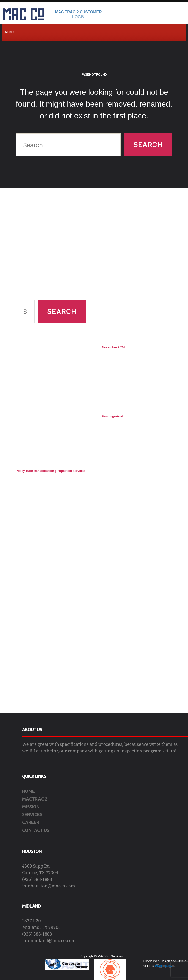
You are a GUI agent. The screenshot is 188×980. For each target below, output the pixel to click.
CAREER (31, 822)
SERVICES (32, 814)
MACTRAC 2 (35, 799)
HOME (28, 791)
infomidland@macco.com (49, 941)
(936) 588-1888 (37, 879)
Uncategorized (112, 416)
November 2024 (113, 347)
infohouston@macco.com (49, 886)
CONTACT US (36, 830)
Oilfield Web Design (156, 961)
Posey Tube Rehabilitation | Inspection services (50, 471)
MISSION (31, 807)
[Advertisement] (51, 250)
